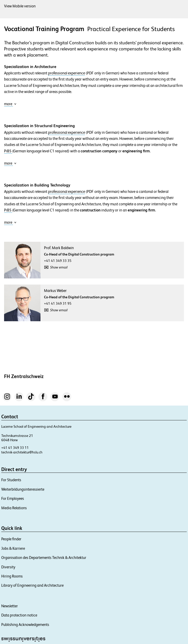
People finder (11, 539)
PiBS (8, 151)
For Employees (13, 498)
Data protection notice (19, 615)
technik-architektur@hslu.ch (22, 452)
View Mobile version (20, 6)
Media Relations (14, 508)
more (10, 104)
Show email (59, 267)
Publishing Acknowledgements (25, 625)
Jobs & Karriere (13, 548)
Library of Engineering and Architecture (32, 585)
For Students (11, 480)
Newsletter (10, 606)
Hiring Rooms (12, 576)
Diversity (8, 567)
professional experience (67, 73)
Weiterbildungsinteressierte (23, 489)
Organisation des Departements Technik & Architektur (44, 558)
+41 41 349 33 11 (15, 448)
